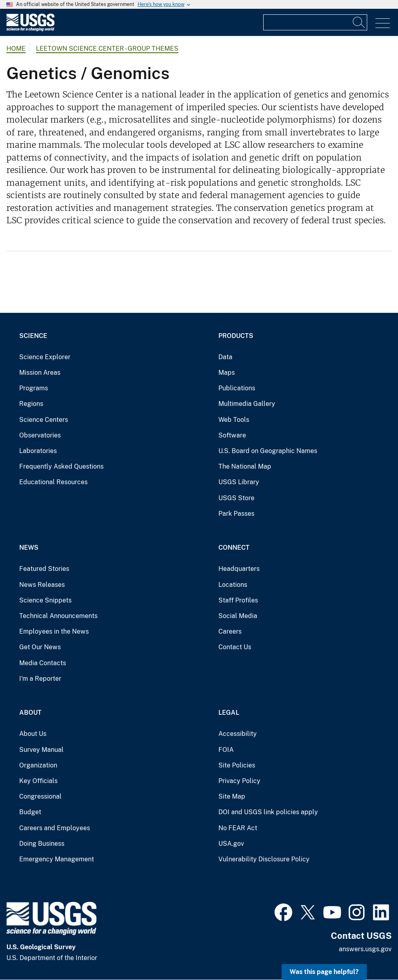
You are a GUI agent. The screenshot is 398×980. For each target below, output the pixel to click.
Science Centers (44, 420)
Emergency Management (57, 859)
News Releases (42, 585)
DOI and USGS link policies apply (268, 812)
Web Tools (234, 420)
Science (33, 336)
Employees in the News (54, 631)
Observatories (40, 435)
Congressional (40, 796)
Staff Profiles (238, 600)
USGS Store (236, 498)
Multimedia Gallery (247, 404)
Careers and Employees (55, 828)
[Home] (30, 29)
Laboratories (38, 451)
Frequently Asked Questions (61, 466)
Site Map (232, 796)
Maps (227, 373)
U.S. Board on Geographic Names (268, 451)
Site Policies (237, 765)
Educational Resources (53, 482)
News (29, 548)
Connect (234, 548)
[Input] (315, 22)
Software (232, 435)
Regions (31, 404)
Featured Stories (44, 569)
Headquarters (239, 569)
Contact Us (235, 647)
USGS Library (239, 482)
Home (16, 49)
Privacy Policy (239, 781)
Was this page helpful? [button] (324, 972)
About (30, 713)
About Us (33, 734)
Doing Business (42, 844)
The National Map (245, 466)
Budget (30, 812)
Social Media (238, 616)
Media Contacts (43, 663)
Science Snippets (45, 600)
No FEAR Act (238, 828)
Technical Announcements (58, 616)
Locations (233, 585)
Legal (229, 713)
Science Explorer (45, 357)
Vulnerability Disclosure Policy (264, 859)
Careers (230, 631)
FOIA (226, 750)
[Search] (359, 22)
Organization (38, 765)
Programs (34, 388)
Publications (237, 388)
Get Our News (40, 647)
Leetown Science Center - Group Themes (107, 49)
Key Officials (38, 781)
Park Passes (236, 514)
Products (236, 336)
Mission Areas (40, 373)
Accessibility (238, 734)
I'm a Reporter (40, 679)
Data (225, 357)
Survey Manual (41, 750)
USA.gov (231, 844)
